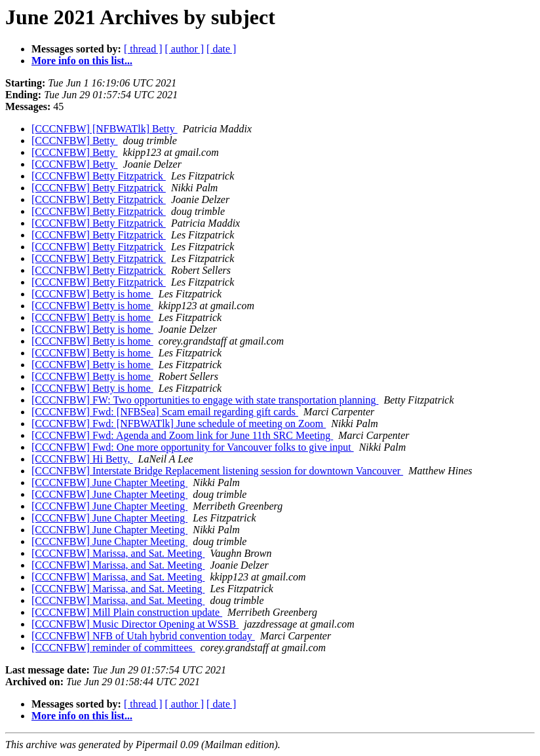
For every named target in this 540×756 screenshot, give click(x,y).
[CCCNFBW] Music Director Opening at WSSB (135, 624)
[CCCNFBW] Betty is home (92, 294)
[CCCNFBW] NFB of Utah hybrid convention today (143, 636)
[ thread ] (143, 49)
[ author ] (185, 49)
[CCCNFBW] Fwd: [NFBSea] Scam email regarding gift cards (165, 412)
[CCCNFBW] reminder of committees (113, 648)
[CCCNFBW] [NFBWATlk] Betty (105, 129)
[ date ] (221, 49)
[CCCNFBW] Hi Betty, (82, 459)
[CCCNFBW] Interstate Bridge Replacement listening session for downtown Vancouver (217, 471)
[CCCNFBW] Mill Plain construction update (127, 612)
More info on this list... (82, 61)
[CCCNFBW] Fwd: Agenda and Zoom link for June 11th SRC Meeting (182, 435)
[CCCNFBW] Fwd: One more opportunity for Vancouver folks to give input (193, 447)
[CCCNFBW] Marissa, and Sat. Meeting (118, 553)
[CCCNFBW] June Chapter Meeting (109, 482)
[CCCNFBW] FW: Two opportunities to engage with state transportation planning (205, 400)
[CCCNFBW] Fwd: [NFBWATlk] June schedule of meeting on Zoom (179, 424)
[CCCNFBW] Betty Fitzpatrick (99, 176)
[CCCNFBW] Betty (75, 141)
